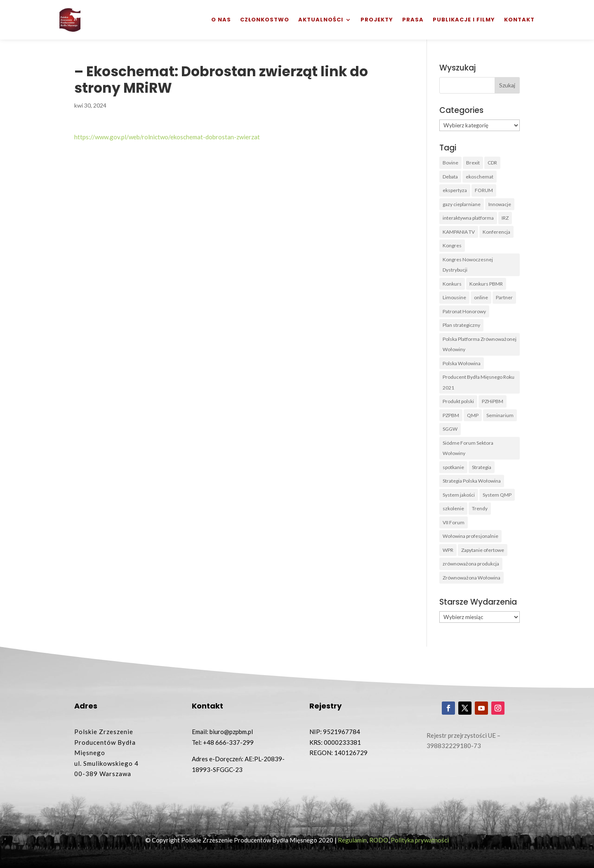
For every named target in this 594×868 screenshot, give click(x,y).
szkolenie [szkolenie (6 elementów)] (453, 508)
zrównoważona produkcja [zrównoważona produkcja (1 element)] (471, 564)
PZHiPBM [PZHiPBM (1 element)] (493, 401)
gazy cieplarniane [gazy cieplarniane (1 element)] (462, 204)
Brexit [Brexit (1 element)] (473, 163)
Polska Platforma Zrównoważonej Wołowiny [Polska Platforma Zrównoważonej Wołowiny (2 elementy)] (480, 344)
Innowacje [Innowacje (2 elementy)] (500, 204)
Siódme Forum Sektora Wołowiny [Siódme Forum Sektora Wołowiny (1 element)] (468, 448)
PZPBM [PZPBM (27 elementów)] (451, 415)
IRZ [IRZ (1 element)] (505, 218)
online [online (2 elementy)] (481, 297)
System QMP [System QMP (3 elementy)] (497, 495)
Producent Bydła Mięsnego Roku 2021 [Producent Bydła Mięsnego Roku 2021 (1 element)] (478, 382)
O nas (221, 20)
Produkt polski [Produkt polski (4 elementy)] (458, 401)
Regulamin (352, 840)
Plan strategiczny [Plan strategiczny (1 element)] (461, 325)
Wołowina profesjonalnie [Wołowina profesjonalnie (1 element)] (470, 536)
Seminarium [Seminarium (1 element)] (500, 415)
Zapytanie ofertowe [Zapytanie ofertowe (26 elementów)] (483, 550)
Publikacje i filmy (464, 20)
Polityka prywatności (420, 840)
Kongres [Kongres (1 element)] (452, 245)
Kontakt (519, 20)
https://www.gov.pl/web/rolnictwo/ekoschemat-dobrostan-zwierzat (167, 137)
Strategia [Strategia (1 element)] (482, 467)
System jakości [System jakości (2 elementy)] (459, 495)
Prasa (413, 20)
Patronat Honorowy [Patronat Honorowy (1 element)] (464, 311)
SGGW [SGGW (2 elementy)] (450, 429)
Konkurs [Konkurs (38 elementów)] (452, 284)
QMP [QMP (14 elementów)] (473, 415)
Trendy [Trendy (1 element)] (480, 508)
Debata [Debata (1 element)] (450, 177)
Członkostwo (265, 20)
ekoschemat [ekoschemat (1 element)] (480, 177)
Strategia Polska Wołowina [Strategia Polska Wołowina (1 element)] (472, 481)
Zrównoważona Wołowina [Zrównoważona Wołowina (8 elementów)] (471, 578)
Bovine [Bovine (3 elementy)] (450, 163)
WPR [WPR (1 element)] (448, 550)
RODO (379, 840)
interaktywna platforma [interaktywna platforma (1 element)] (468, 218)
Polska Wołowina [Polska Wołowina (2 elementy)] (462, 363)
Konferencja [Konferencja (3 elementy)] (496, 232)
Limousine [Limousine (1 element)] (454, 297)
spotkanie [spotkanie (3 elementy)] (453, 467)
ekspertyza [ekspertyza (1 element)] (455, 190)
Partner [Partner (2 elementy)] (504, 297)
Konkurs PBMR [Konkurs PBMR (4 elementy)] (486, 284)
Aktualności (321, 20)
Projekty (377, 20)
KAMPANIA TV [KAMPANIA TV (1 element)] (459, 232)
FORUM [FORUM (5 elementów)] (484, 190)
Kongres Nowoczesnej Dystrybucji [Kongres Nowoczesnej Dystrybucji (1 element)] (468, 265)
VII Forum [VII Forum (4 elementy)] (454, 522)
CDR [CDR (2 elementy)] (492, 163)
